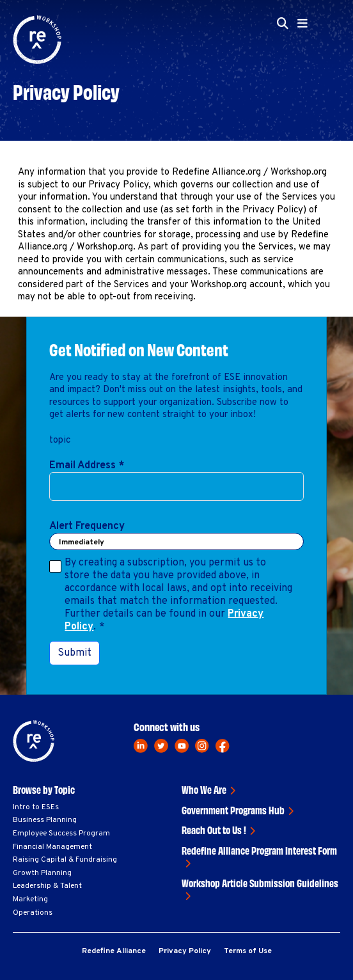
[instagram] (202, 746)
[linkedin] (141, 746)
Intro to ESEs (36, 807)
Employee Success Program (61, 834)
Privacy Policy (185, 951)
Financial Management (52, 847)
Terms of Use (248, 951)
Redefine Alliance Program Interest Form (259, 850)
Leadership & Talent (47, 886)
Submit (75, 653)
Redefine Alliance (114, 951)
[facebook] (223, 746)
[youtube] (182, 746)
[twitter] (161, 746)
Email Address (87, 466)
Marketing (30, 899)
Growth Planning (42, 873)
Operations (33, 913)
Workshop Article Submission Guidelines (260, 883)
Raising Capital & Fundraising (65, 860)
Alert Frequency (87, 526)
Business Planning (45, 820)
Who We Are (204, 789)
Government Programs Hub (233, 810)
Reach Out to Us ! (214, 830)
